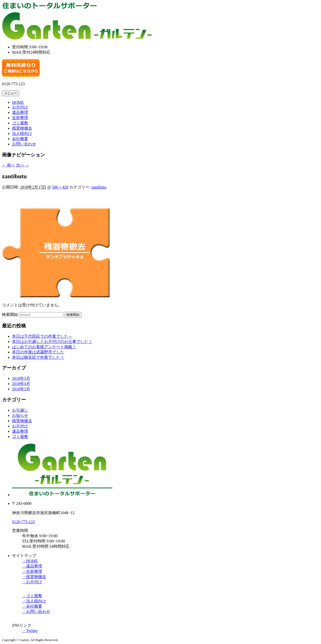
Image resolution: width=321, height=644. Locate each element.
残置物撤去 (22, 128)
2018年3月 (21, 389)
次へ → (23, 165)
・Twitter (30, 631)
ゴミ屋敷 (20, 123)
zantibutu (99, 187)
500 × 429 (60, 187)
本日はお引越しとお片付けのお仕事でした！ (52, 342)
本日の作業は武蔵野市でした (38, 352)
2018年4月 (21, 384)
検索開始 (10, 314)
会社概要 (20, 139)
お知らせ (20, 416)
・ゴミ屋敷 (32, 596)
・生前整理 (32, 571)
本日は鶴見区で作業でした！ (38, 357)
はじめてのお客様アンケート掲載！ (44, 347)
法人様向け (22, 133)
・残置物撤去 (34, 577)
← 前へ (9, 165)
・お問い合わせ (36, 612)
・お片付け (32, 582)
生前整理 (20, 118)
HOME (18, 102)
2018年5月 (21, 378)
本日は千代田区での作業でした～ (42, 336)
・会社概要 (32, 606)
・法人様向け (34, 601)
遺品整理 (20, 112)
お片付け (20, 107)
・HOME (30, 561)
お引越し (20, 410)
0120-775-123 (23, 522)
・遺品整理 (32, 566)
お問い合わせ (24, 144)
